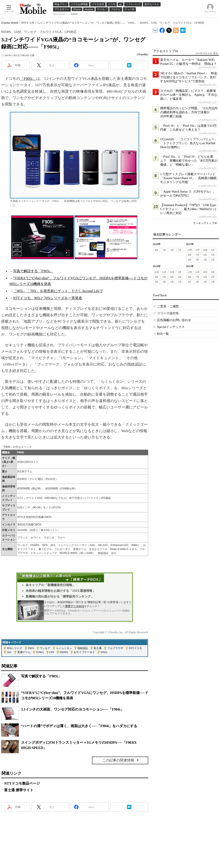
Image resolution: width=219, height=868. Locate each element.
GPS (52, 652)
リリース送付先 (168, 313)
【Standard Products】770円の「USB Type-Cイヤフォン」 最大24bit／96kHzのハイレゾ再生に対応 (189, 209)
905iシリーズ (14, 648)
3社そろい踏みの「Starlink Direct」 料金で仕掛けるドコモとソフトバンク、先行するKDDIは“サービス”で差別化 (189, 77)
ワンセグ (45, 648)
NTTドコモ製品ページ (22, 783)
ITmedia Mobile (10, 23)
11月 (198, 250)
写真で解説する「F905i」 (33, 271)
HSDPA (64, 652)
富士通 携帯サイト (19, 790)
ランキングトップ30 (205, 223)
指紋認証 (83, 648)
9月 (213, 250)
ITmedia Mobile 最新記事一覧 (176, 30)
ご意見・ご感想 (168, 306)
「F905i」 (28, 79)
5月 (213, 255)
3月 (164, 250)
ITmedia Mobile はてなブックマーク (183, 30)
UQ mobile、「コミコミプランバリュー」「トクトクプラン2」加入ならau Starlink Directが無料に (189, 143)
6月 (205, 255)
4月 (157, 250)
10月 (205, 250)
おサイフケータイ (84, 652)
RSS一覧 (163, 334)
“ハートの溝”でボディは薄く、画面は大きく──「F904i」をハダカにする (79, 726)
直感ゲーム (24, 652)
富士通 (98, 648)
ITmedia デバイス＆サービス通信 (155, 30)
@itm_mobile (169, 29)
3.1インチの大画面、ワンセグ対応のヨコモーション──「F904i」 (72, 709)
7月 (197, 255)
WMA (104, 652)
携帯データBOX (75, 606)
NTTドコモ (28, 23)
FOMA (40, 652)
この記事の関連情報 (118, 760)
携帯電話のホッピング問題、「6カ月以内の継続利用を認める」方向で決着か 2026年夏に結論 (189, 112)
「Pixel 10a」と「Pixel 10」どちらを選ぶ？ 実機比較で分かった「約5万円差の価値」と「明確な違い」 (189, 161)
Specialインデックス (171, 327)
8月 (190, 255)
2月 (172, 250)
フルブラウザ (115, 648)
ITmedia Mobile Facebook (162, 29)
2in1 (9, 652)
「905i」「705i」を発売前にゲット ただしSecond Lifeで (58, 291)
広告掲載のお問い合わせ (174, 320)
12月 (190, 250)
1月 (180, 250)
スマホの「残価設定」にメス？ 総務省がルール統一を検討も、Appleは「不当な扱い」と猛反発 (189, 95)
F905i (31, 648)
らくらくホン (64, 648)
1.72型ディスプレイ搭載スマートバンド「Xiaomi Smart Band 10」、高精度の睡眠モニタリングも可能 (188, 178)
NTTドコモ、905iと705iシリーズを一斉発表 (48, 298)
